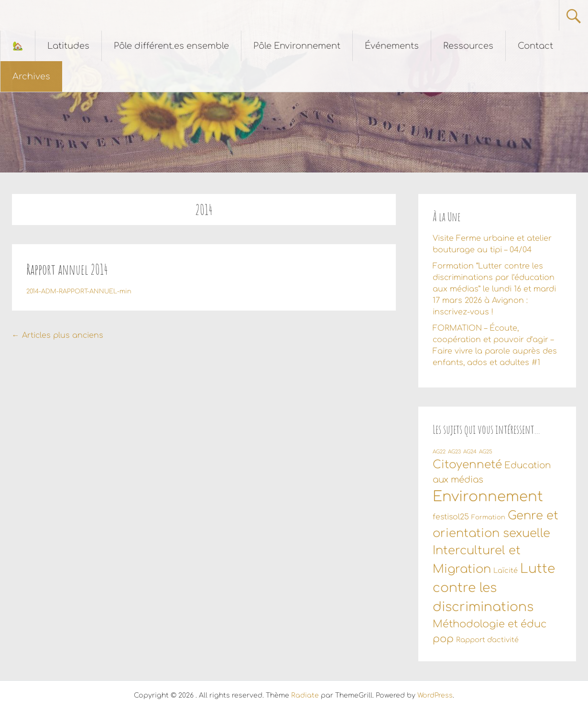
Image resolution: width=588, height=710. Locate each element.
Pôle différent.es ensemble (171, 46)
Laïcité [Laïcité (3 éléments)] (506, 570)
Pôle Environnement (297, 46)
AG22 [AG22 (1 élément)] (439, 452)
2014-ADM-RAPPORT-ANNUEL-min (79, 291)
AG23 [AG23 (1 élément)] (454, 452)
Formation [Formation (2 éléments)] (488, 517)
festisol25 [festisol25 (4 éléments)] (451, 517)
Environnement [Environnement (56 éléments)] (488, 497)
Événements (392, 46)
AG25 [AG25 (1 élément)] (486, 452)
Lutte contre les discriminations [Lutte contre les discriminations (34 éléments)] (494, 588)
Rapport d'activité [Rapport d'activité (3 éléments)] (487, 640)
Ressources (468, 46)
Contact (535, 46)
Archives (31, 76)
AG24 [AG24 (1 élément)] (470, 452)
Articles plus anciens (58, 335)
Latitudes (68, 46)
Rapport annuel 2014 (67, 269)
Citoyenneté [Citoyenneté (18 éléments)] (467, 465)
